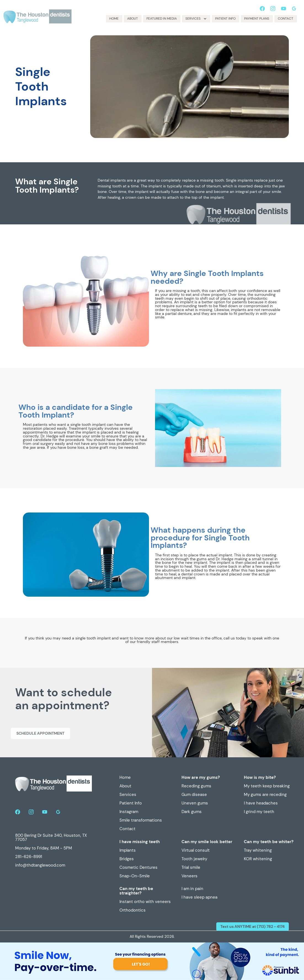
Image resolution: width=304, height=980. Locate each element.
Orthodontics (133, 910)
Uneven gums (195, 803)
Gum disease (194, 795)
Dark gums (192, 812)
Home (114, 18)
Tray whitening (258, 851)
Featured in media (162, 18)
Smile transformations (141, 820)
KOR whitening (258, 859)
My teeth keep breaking (267, 786)
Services (128, 795)
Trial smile (191, 868)
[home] (38, 16)
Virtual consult (196, 851)
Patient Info (225, 18)
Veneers (190, 876)
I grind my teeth (259, 812)
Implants (128, 851)
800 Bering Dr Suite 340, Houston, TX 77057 (51, 838)
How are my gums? (201, 778)
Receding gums (196, 786)
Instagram (129, 812)
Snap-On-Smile (135, 876)
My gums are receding (265, 795)
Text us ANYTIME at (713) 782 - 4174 (253, 926)
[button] (196, 19)
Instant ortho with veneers (145, 902)
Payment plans (257, 18)
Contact (286, 18)
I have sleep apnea (199, 897)
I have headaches (261, 803)
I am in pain (192, 889)
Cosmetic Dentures (138, 868)
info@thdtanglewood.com (40, 865)
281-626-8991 (29, 857)
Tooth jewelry (194, 859)
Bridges (127, 859)
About (133, 18)
